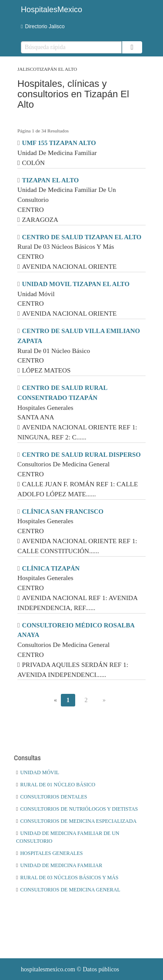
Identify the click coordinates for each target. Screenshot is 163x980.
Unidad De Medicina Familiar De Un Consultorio (68, 837)
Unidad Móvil (38, 772)
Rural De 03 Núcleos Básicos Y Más (67, 878)
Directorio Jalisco (43, 26)
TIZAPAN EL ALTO (51, 180)
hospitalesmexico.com (48, 969)
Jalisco (27, 69)
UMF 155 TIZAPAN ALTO (59, 143)
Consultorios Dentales (52, 797)
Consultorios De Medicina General (68, 890)
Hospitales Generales (49, 853)
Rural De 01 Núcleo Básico (56, 785)
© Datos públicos (70, 969)
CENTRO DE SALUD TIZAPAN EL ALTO (82, 237)
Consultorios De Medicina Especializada (76, 821)
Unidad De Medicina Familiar (59, 865)
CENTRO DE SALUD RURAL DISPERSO (81, 455)
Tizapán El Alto (57, 69)
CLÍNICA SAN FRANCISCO (63, 511)
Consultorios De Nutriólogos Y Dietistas (77, 809)
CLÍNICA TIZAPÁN (51, 568)
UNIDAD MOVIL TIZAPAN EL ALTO (76, 284)
